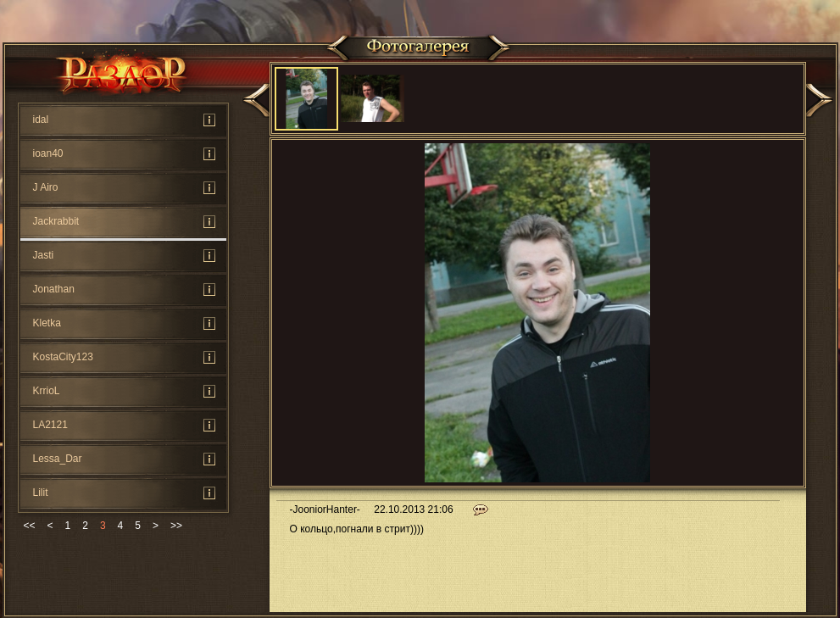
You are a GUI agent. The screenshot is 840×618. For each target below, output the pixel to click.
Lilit (41, 493)
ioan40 (48, 153)
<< (30, 526)
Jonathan (54, 289)
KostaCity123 (63, 357)
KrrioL (47, 391)
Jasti (44, 255)
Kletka (47, 323)
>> (176, 526)
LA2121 (50, 425)
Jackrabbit (56, 221)
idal (41, 120)
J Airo (46, 187)
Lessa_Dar (58, 459)
